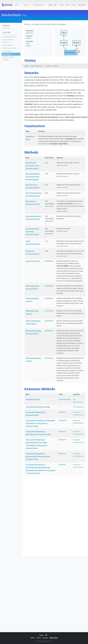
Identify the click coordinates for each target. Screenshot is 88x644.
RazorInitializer (7, 51)
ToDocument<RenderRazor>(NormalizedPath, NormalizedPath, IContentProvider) (38, 457)
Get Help (74, 5)
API (55, 5)
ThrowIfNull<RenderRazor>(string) (38, 407)
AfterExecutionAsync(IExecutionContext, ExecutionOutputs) (33, 177)
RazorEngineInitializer (9, 48)
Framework (38, 5)
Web (17, 5)
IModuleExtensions (78, 402)
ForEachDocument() (33, 399)
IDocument (49, 206)
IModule (29, 38)
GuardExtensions (80, 407)
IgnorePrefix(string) (33, 261)
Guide (50, 5)
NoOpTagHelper (7, 45)
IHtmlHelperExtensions (10, 37)
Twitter (68, 5)
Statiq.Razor (7, 28)
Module (28, 46)
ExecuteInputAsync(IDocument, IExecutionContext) (32, 232)
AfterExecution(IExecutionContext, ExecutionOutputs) (32, 166)
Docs (26, 5)
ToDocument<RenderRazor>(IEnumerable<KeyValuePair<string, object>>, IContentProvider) (40, 423)
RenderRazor (7, 54)
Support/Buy (82, 5)
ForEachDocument (65, 399)
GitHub (62, 5)
